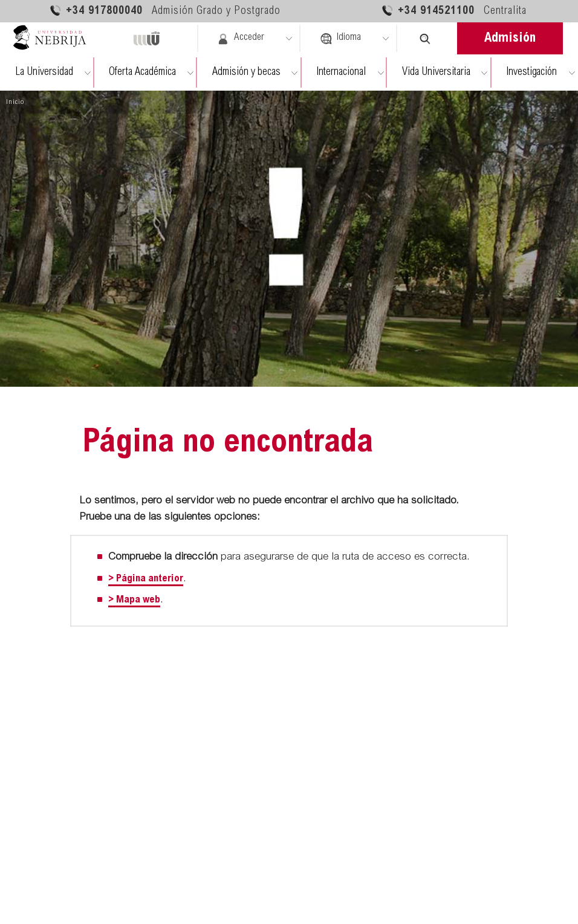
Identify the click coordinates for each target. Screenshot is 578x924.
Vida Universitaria (436, 73)
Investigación (531, 73)
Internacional (341, 73)
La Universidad (44, 73)
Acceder (241, 39)
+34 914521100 (454, 11)
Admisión (510, 39)
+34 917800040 (165, 11)
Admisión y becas (246, 73)
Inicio (15, 102)
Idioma (340, 39)
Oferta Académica (142, 73)
